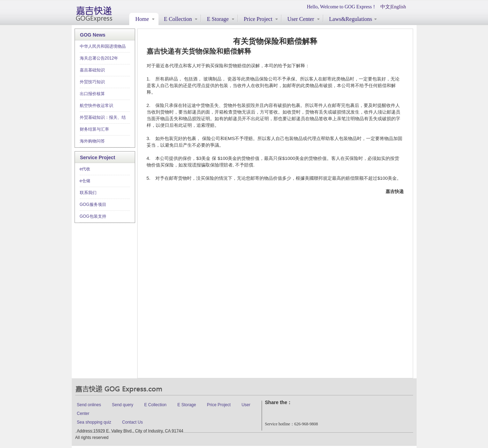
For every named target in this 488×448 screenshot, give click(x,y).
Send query (123, 405)
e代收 (85, 169)
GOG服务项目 (93, 204)
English (399, 7)
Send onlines (89, 405)
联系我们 (88, 193)
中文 (385, 7)
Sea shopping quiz (94, 422)
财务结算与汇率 (94, 129)
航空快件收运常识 (96, 106)
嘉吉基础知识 (92, 70)
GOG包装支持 (93, 216)
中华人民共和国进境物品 (103, 46)
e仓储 (85, 181)
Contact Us (133, 422)
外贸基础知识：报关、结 (103, 117)
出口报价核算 (92, 94)
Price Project (219, 405)
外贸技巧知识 (92, 82)
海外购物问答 (92, 141)
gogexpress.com (94, 14)
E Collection (155, 405)
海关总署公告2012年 (99, 58)
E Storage (187, 405)
